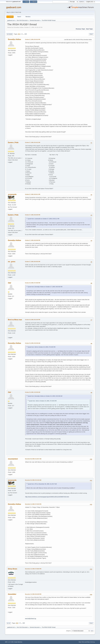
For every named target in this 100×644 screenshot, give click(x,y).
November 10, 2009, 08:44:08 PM (33, 594)
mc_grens (12, 262)
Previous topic (80, 29)
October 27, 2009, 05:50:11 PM (33, 194)
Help (80, 642)
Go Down (10, 34)
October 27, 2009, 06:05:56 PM (33, 240)
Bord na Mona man (15, 320)
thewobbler (12, 594)
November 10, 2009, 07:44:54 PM (33, 504)
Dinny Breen (12, 569)
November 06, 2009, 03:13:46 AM (33, 480)
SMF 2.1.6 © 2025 (9, 642)
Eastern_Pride (13, 142)
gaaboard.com (14, 7)
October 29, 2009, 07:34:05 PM (33, 283)
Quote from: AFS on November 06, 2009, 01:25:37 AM (42, 484)
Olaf (9, 283)
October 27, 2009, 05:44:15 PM (33, 142)
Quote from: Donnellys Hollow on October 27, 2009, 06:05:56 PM (45, 287)
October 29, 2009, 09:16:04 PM (33, 320)
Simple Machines (18, 642)
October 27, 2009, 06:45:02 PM (33, 262)
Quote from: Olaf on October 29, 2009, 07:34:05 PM (42, 347)
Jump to (68, 631)
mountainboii (13, 459)
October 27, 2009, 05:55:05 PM (33, 215)
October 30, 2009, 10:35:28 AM (33, 392)
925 (26, 34)
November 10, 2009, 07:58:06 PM (33, 569)
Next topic (90, 29)
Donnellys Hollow (14, 39)
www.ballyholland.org (31, 619)
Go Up (9, 623)
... (24, 34)
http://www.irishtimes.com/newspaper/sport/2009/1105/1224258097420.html (47, 497)
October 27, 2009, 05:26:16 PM (33, 39)
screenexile (12, 194)
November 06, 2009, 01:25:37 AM (33, 459)
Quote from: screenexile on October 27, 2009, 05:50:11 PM (44, 219)
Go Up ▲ (93, 642)
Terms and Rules (86, 642)
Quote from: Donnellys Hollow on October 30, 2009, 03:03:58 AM (45, 396)
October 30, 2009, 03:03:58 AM (33, 343)
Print (91, 34)
